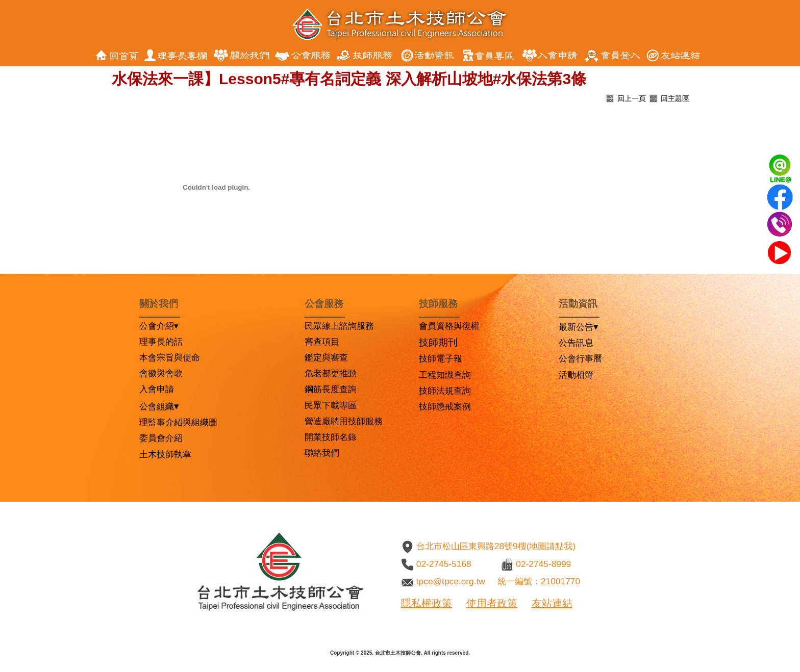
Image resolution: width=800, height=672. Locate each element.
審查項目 (322, 342)
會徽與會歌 (161, 373)
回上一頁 (632, 98)
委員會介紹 (161, 438)
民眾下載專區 (331, 405)
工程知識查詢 (445, 375)
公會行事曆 (580, 358)
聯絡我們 (322, 453)
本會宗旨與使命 (170, 357)
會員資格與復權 (449, 326)
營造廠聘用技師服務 (344, 421)
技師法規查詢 (445, 391)
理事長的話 (161, 342)
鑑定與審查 (326, 357)
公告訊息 (576, 343)
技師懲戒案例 (445, 406)
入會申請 (157, 389)
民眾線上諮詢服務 (339, 326)
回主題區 (675, 98)
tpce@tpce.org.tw (451, 581)
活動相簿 (576, 375)
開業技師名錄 (331, 437)
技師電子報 (441, 358)
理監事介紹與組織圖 (178, 422)
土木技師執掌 (165, 454)
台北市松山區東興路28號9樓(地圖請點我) (496, 546)
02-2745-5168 (444, 564)
